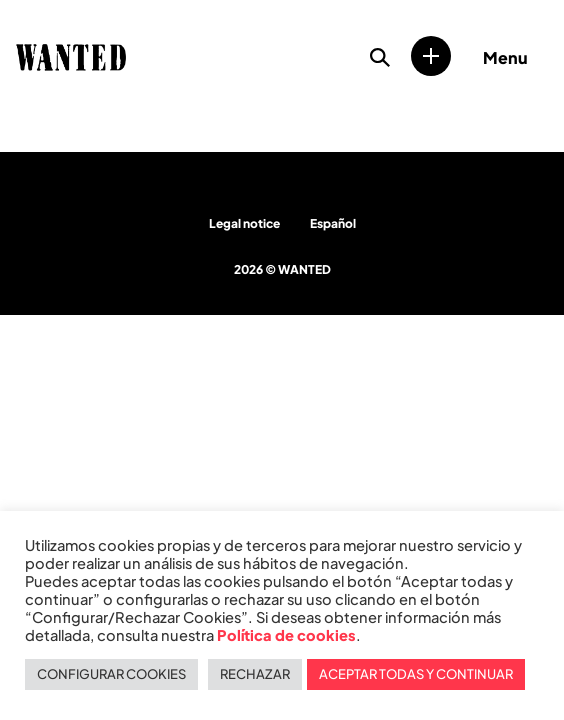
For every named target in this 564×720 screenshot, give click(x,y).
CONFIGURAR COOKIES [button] (111, 674)
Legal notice (244, 223)
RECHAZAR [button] (255, 674)
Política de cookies (286, 635)
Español (333, 223)
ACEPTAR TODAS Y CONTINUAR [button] (416, 674)
